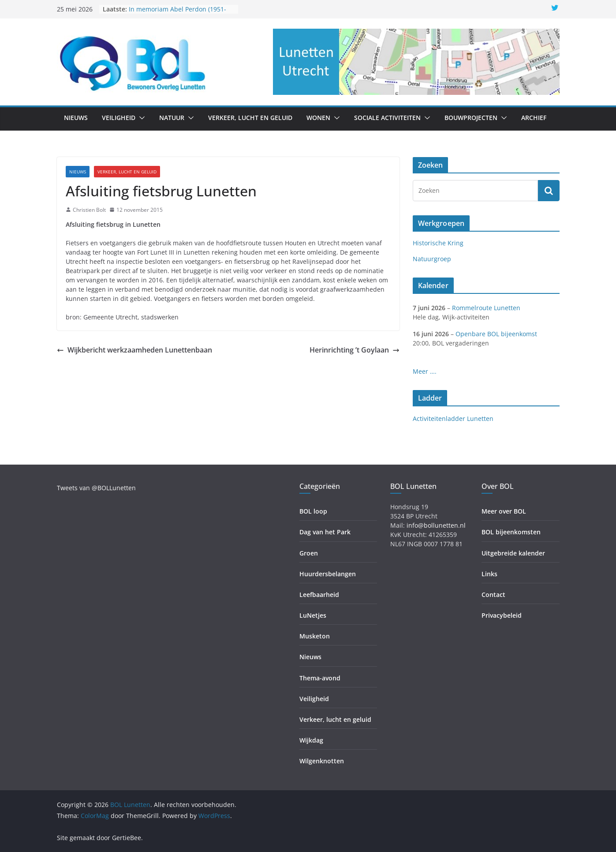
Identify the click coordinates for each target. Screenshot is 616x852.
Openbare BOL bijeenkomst (496, 334)
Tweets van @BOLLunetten (96, 488)
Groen (309, 553)
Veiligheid (119, 118)
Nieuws (76, 118)
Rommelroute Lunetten (486, 308)
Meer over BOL (504, 511)
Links (489, 574)
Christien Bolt (89, 210)
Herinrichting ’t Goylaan (355, 350)
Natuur (172, 118)
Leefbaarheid (319, 595)
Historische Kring (438, 243)
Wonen (318, 118)
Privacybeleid (502, 615)
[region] (416, 62)
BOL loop (313, 511)
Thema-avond (320, 678)
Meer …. (425, 371)
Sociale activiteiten (387, 118)
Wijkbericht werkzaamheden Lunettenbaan (134, 350)
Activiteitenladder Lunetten (453, 418)
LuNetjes (313, 615)
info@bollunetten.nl (436, 525)
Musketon (315, 636)
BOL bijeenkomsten (511, 532)
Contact (493, 595)
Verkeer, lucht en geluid (250, 118)
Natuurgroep (432, 259)
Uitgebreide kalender (513, 553)
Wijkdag (311, 740)
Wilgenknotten (322, 761)
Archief (534, 118)
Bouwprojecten (471, 118)
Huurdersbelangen (328, 574)
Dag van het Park (325, 532)
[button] (140, 118)
